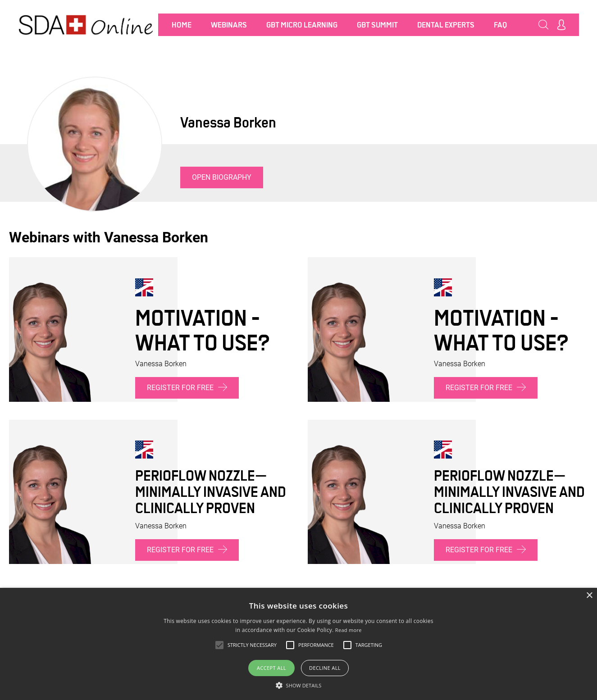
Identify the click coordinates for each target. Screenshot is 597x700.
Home (182, 25)
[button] (299, 685)
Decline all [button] (325, 668)
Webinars (229, 25)
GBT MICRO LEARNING (302, 25)
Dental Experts (446, 25)
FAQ (500, 25)
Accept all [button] (271, 668)
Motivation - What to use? (202, 330)
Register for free (187, 387)
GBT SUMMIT (377, 25)
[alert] (298, 644)
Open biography (222, 177)
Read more (349, 630)
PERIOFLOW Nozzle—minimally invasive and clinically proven (211, 492)
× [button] (589, 596)
